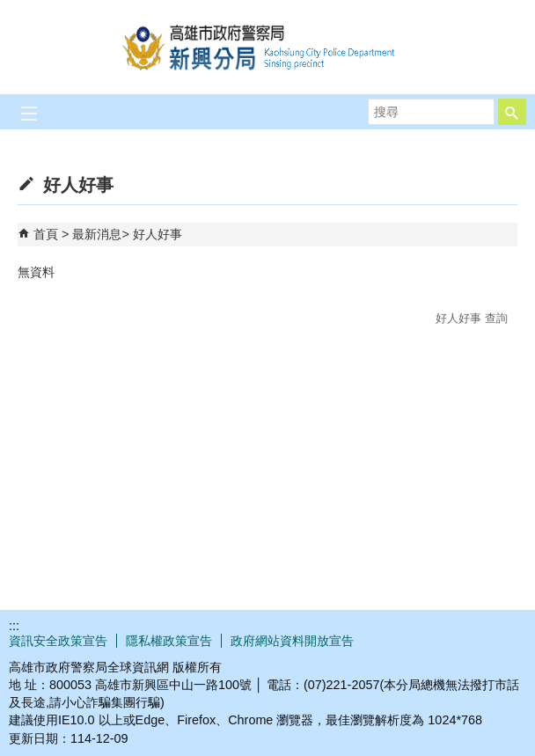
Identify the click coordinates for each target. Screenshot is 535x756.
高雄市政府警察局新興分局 (267, 47)
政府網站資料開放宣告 (292, 641)
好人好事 (158, 234)
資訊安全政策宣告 (58, 641)
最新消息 (97, 234)
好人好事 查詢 (472, 318)
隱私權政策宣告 (169, 641)
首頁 (46, 234)
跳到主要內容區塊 (9, 9)
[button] (512, 112)
